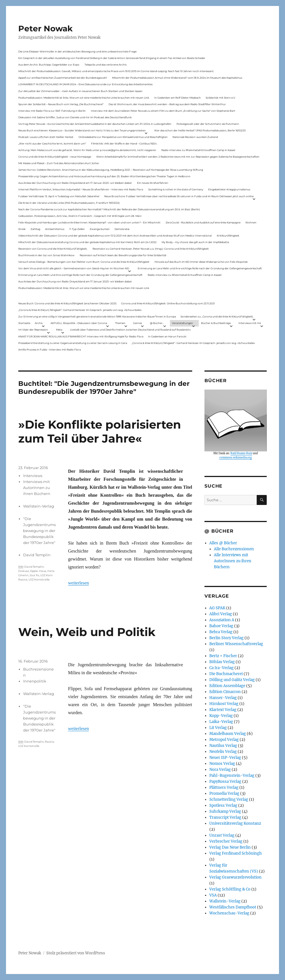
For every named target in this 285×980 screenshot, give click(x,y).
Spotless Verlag (223, 805)
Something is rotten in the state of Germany (176, 189)
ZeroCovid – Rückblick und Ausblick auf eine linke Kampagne (203, 222)
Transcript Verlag (225, 817)
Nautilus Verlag (223, 746)
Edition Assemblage (227, 686)
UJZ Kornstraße (39, 579)
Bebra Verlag (221, 632)
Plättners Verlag (224, 788)
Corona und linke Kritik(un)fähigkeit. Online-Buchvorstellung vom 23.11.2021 (168, 303)
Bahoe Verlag (221, 626)
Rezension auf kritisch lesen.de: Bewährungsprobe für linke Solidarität (123, 255)
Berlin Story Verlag (226, 638)
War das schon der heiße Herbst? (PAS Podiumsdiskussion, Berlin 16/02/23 (200, 130)
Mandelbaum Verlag (228, 734)
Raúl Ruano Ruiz (241, 453)
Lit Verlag (218, 728)
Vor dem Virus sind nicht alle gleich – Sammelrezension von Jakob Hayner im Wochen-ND (74, 268)
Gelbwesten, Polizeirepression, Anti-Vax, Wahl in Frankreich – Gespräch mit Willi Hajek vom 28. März (80, 216)
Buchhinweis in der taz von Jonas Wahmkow (46, 255)
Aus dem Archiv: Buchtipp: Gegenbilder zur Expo (49, 65)
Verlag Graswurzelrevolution (235, 877)
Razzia (49, 742)
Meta (59, 330)
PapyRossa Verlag (225, 782)
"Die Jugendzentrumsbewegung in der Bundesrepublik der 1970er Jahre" (39, 531)
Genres (138, 323)
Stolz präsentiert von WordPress (76, 953)
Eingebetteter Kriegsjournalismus (229, 189)
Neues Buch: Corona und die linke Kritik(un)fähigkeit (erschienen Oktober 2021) (67, 303)
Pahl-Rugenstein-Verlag (232, 776)
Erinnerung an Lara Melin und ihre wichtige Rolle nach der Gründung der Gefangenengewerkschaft (200, 268)
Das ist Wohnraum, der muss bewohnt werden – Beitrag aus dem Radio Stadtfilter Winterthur (167, 104)
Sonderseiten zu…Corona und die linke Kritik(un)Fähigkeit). (217, 316)
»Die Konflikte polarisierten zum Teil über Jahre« (100, 431)
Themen (120, 323)
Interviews (33, 476)
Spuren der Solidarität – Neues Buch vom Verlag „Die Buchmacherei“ (61, 104)
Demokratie (122, 229)
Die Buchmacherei (226, 674)
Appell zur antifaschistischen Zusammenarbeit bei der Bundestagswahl (63, 78)
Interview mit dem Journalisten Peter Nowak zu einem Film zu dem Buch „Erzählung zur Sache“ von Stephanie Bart (163, 111)
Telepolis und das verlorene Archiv (106, 65)
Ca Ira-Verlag (221, 668)
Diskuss (24, 571)
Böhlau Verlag (222, 662)
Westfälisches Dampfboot (233, 907)
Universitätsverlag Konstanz (235, 823)
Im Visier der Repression (33, 330)
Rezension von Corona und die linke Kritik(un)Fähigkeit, (53, 249)
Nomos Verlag (222, 764)
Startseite (24, 323)
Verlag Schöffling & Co (230, 889)
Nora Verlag (220, 770)
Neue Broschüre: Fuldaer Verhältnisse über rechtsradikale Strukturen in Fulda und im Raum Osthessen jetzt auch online (179, 196)
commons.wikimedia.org (236, 458)
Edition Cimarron (225, 692)
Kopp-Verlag (221, 716)
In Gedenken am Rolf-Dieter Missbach (177, 98)
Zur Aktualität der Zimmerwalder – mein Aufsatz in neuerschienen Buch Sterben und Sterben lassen (80, 91)
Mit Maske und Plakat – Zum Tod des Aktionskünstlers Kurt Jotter (59, 163)
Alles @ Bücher (223, 543)
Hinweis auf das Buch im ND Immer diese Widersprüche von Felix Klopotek (201, 262)
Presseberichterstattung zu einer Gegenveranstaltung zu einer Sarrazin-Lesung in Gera (73, 343)
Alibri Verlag (221, 614)
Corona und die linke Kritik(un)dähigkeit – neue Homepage (55, 157)
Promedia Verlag (224, 793)
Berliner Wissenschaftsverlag (236, 644)
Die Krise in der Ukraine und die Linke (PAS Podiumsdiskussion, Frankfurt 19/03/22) (69, 203)
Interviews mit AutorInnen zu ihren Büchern (37, 488)
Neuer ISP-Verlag (225, 758)
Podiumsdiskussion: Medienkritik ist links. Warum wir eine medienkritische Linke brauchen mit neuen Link (84, 98)
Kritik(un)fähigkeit (228, 236)
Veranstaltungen (182, 323)
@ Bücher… (157, 323)
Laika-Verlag (221, 722)
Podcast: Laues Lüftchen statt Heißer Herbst (46, 137)
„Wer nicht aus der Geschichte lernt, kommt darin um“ (52, 143)
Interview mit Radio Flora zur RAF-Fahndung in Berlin (52, 111)
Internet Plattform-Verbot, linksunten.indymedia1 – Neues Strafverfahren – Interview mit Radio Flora (81, 189)
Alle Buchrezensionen (234, 549)
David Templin (37, 555)
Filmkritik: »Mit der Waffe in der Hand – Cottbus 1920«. (124, 143)
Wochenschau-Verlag (229, 913)
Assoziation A (222, 620)
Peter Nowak (45, 28)
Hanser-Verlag (223, 698)
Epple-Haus (38, 571)
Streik (22, 229)
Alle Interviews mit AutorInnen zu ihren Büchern (233, 561)
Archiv (39, 323)
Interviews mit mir (250, 323)
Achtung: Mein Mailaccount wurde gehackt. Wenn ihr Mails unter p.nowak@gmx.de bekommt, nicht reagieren (87, 150)
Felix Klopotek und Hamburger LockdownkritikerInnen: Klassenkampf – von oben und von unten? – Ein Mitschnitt (89, 222)
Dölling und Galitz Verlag (232, 680)
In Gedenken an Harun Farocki (167, 336)
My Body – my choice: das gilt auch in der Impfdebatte (195, 242)
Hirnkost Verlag (224, 704)
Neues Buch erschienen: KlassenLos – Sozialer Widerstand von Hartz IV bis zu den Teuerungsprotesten (82, 130)
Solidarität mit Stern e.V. (221, 98)
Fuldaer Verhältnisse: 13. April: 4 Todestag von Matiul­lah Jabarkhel (59, 196)
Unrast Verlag (222, 835)
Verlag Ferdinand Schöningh (236, 853)
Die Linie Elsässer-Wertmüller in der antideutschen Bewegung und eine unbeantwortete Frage (77, 51)
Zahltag (35, 229)
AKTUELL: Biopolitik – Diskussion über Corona (79, 323)
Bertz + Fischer (223, 656)
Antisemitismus (55, 229)
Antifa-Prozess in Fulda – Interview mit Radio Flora (50, 350)
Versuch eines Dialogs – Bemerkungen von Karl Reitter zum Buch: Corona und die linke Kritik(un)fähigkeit (84, 262)
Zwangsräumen (100, 229)
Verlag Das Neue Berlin (230, 847)
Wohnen (251, 222)
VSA (213, 895)
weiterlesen (78, 583)
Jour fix (34, 575)
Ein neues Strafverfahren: (153, 183)
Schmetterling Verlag (229, 799)
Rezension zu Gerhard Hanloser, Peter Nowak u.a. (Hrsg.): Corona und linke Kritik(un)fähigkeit (151, 249)
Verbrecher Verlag (226, 841)
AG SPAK (217, 608)
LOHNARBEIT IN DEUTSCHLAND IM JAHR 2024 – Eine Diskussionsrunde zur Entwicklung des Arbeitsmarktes (85, 84)
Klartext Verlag (223, 710)
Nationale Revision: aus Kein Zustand (195, 137)
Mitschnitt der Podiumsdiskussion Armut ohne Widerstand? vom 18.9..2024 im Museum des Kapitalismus (177, 78)
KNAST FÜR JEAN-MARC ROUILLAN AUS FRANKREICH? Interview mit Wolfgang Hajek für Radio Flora (81, 336)
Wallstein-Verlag (39, 506)
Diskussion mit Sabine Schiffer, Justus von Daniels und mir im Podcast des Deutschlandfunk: (75, 117)
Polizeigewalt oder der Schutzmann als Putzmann (208, 124)
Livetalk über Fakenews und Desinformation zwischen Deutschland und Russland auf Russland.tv (130, 330)
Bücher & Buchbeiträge (216, 323)
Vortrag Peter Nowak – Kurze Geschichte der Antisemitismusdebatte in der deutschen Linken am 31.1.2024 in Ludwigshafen (95, 124)
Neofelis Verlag (223, 752)
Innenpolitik (35, 681)
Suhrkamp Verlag (225, 811)
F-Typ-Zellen (77, 229)
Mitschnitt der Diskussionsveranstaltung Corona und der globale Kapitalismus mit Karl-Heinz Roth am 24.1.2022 (87, 242)
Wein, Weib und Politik (87, 632)
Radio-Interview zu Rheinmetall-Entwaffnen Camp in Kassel (198, 150)
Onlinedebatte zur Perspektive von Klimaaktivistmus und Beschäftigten (123, 137)
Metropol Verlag (224, 740)
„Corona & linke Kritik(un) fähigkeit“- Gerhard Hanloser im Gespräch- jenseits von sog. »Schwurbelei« (80, 310)
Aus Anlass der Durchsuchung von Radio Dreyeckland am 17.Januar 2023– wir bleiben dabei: (75, 183)
